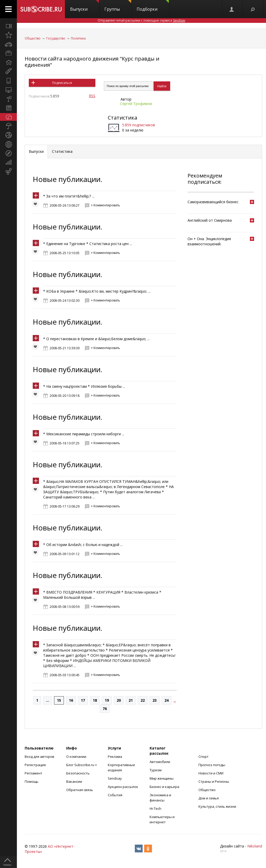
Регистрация (35, 765)
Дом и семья (209, 798)
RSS (92, 96)
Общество (33, 38)
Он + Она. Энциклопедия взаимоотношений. (209, 241)
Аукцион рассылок (123, 787)
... (48, 700)
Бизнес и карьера (164, 787)
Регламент (34, 773)
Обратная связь (80, 790)
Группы (118, 6)
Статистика (122, 118)
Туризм (156, 770)
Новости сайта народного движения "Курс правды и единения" (92, 62)
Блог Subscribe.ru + (82, 765)
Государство (56, 38)
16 (71, 700)
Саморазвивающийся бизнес (213, 202)
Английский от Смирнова (210, 220)
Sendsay (115, 778)
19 (107, 700)
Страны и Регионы (214, 781)
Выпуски (85, 6)
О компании (76, 757)
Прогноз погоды (212, 765)
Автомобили (160, 762)
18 (95, 700)
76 (105, 709)
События (115, 795)
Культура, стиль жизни (217, 806)
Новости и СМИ (211, 773)
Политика (78, 38)
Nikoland (255, 846)
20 (119, 700)
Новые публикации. (68, 179)
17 (83, 700)
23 (155, 700)
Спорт (204, 757)
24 (167, 700)
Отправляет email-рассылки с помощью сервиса (141, 20)
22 (143, 700)
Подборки (153, 6)
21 (131, 700)
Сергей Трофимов (136, 104)
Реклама (115, 757)
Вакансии (74, 781)
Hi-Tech (155, 808)
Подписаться (62, 83)
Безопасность (78, 773)
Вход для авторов (39, 757)
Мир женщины (162, 778)
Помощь (32, 781)
